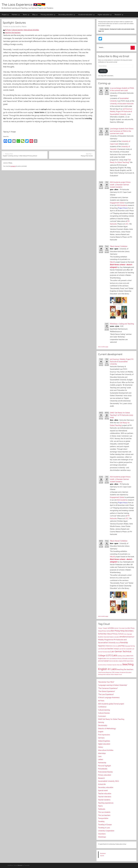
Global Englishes (104, 741)
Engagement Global (117, 203)
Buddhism (101, 637)
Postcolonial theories (105, 772)
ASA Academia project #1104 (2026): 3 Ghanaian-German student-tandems (120, 185)
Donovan (20, 865)
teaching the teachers (13, 33)
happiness (102, 646)
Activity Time (118, 628)
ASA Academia (122, 205)
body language (128, 634)
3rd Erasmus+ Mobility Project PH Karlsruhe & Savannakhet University (121, 112)
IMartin (24, 27)
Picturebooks (103, 769)
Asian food (125, 628)
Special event (103, 791)
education (117, 637)
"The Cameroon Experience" (108, 688)
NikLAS (113, 262)
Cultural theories (104, 713)
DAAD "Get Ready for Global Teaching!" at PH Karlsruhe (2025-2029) (122, 415)
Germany (101, 738)
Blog (35, 15)
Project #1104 (123, 208)
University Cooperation (106, 831)
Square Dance (130, 661)
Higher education (105, 15)
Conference (102, 707)
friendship (124, 643)
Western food (118, 674)
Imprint (102, 856)
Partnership (102, 763)
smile (124, 661)
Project (5, 15)
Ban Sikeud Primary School (114, 634)
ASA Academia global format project (111, 704)
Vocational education (86, 15)
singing (121, 661)
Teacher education (105, 794)
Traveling (101, 821)
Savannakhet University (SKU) (109, 781)
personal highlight (103, 661)
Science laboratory (114, 661)
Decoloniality (103, 725)
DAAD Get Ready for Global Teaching (111, 719)
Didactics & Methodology (107, 729)
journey (121, 646)
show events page (103, 347)
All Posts (8, 30)
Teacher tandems (104, 800)
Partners (16, 15)
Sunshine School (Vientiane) (105, 665)
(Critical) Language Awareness (109, 698)
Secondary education (67, 15)
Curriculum (102, 716)
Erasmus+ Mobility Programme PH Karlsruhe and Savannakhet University (116, 640)
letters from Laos (108, 659)
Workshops (102, 837)
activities (111, 628)
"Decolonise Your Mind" (106, 682)
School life (102, 784)
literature (115, 659)
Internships (102, 753)
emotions (123, 637)
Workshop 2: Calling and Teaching (122, 324)
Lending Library (122, 656)
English (101, 732)
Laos (115, 655)
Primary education (48, 15)
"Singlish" (105, 628)
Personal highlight (104, 766)
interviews (115, 646)
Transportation (103, 818)
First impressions (104, 735)
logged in (13, 166)
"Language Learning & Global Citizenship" (113, 685)
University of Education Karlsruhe (122, 104)
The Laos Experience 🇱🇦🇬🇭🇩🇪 (23, 5)
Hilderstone (109, 646)
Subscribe (103, 71)
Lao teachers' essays (112, 649)
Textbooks (102, 809)
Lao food (101, 649)
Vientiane (117, 672)
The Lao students (104, 812)
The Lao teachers (104, 815)
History (101, 747)
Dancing (101, 722)
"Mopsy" (100, 628)
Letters (101, 759)
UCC (127, 224)
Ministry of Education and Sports (126, 659)
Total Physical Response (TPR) (106, 672)
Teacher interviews (105, 797)
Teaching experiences (106, 803)
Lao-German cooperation (126, 649)
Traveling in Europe (105, 825)
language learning (130, 646)
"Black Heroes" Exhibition (119, 246)
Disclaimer (103, 853)
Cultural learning (17, 30)
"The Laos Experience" (106, 694)
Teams (26, 15)
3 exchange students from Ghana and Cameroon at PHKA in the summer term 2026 (122, 131)
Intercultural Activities (31, 30)
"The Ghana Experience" (107, 691)
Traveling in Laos (104, 828)
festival (118, 643)
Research (119, 15)
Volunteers (102, 834)
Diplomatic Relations (109, 637)
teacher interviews (117, 665)
